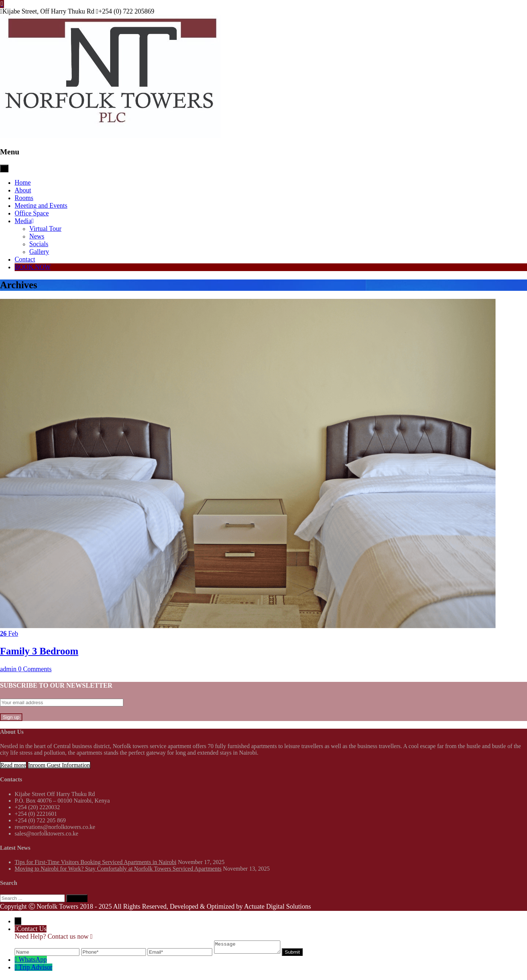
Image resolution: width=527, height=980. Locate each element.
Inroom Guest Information (59, 765)
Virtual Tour (45, 229)
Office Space (32, 213)
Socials (39, 244)
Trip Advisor (35, 969)
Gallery (39, 252)
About (23, 190)
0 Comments (35, 669)
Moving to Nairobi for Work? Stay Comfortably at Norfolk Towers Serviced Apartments (118, 869)
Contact (25, 259)
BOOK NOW (33, 267)
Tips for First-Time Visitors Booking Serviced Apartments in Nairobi (96, 862)
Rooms (24, 198)
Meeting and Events (41, 206)
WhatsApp (33, 962)
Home (23, 183)
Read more (13, 765)
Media (24, 221)
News (37, 236)
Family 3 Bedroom (39, 651)
